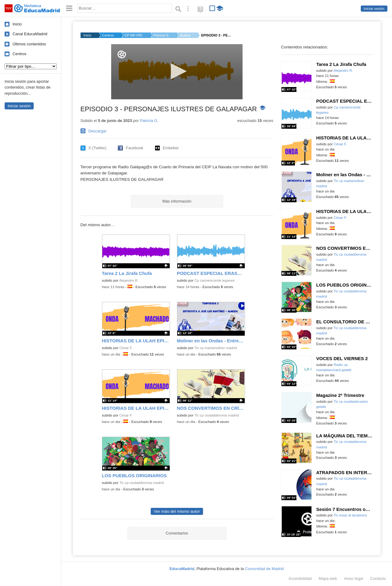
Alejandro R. (129, 280)
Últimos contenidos (29, 44)
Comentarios (177, 533)
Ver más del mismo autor (177, 511)
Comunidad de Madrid (264, 569)
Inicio (17, 24)
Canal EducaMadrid (30, 34)
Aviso (353, 578)
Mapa (328, 578)
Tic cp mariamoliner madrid (215, 348)
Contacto (378, 578)
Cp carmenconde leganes (215, 280)
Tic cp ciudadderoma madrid (216, 415)
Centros (19, 54)
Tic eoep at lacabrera (350, 515)
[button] (177, 71)
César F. (126, 348)
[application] (177, 72)
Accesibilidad (300, 578)
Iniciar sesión (374, 9)
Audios (185, 35)
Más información (177, 201)
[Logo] (122, 54)
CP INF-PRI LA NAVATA (134, 35)
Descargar (98, 131)
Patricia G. (162, 35)
